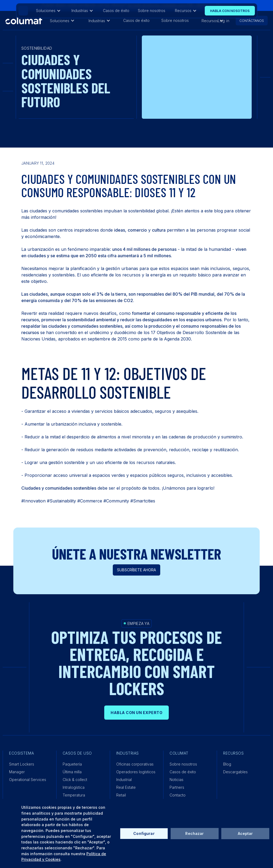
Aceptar (245, 833)
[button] (62, 21)
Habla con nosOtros (230, 11)
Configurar (144, 833)
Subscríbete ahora (136, 570)
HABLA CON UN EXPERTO (136, 713)
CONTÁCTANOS (252, 21)
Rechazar (194, 833)
